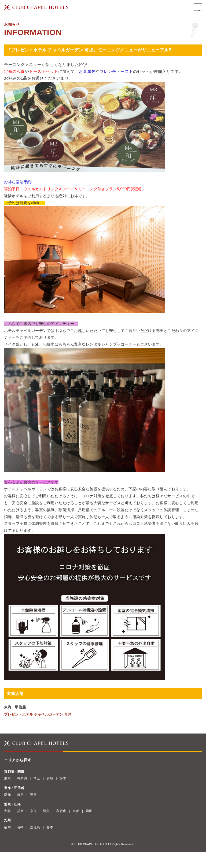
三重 (33, 795)
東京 (7, 778)
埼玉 (37, 778)
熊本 (50, 827)
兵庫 (21, 811)
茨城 (50, 778)
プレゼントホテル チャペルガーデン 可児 (38, 714)
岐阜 (21, 795)
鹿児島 (35, 827)
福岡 (7, 827)
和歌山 (61, 811)
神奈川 (22, 778)
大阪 (7, 811)
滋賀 (47, 811)
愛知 (7, 795)
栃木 (63, 778)
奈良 (33, 811)
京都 (76, 811)
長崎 (21, 827)
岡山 (89, 811)
